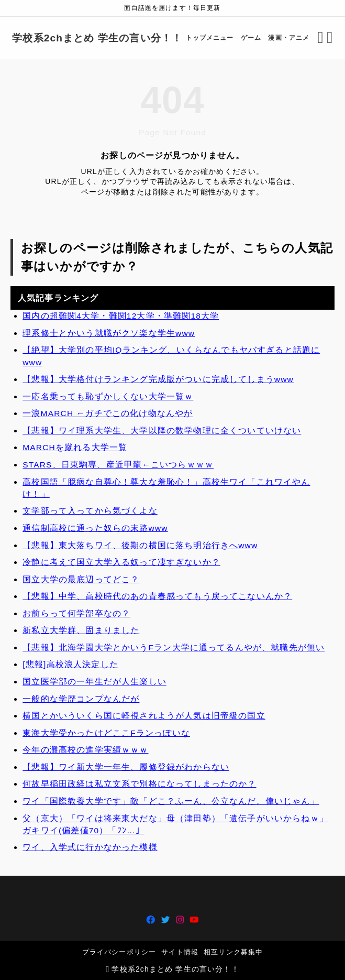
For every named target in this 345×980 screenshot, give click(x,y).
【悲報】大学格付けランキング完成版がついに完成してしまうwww (158, 379)
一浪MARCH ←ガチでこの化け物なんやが (108, 414)
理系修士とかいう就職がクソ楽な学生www (109, 333)
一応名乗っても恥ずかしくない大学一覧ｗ (108, 396)
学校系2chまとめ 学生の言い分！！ (102, 38)
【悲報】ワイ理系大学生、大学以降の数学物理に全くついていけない (162, 431)
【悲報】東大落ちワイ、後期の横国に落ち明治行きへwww (140, 545)
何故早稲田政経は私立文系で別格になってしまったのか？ (139, 784)
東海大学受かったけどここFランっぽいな (106, 733)
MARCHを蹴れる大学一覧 (75, 448)
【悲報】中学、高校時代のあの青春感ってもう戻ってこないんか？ (157, 596)
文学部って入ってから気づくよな (90, 511)
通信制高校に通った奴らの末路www (95, 528)
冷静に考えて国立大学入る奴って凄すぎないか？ (121, 562)
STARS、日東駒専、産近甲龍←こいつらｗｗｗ (118, 465)
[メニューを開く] (325, 38)
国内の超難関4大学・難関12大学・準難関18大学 (121, 316)
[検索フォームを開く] (315, 38)
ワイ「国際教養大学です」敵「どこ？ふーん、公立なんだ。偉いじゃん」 (171, 801)
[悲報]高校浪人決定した (70, 665)
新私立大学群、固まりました (81, 631)
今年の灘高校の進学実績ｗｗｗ (85, 750)
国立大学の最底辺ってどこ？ (81, 579)
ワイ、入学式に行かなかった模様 (90, 848)
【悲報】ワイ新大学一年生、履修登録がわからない (126, 767)
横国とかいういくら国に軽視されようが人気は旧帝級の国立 (144, 716)
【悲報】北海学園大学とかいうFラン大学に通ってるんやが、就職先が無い (174, 647)
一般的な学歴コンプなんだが (81, 699)
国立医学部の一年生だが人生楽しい (94, 682)
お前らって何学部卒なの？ (76, 613)
